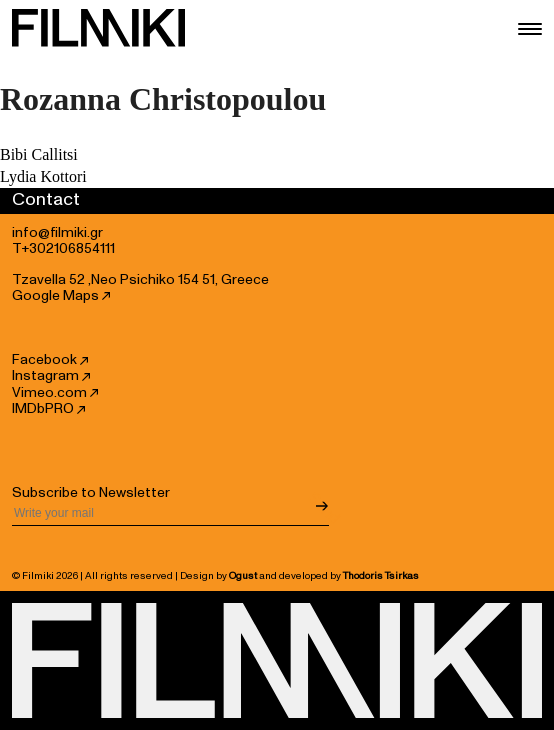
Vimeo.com (55, 393)
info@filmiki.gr (57, 233)
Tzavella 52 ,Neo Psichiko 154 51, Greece (140, 280)
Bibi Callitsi (39, 154)
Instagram (51, 376)
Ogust (243, 576)
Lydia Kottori (43, 176)
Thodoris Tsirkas (381, 576)
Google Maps (61, 296)
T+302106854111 (63, 249)
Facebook (50, 360)
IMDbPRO (48, 409)
